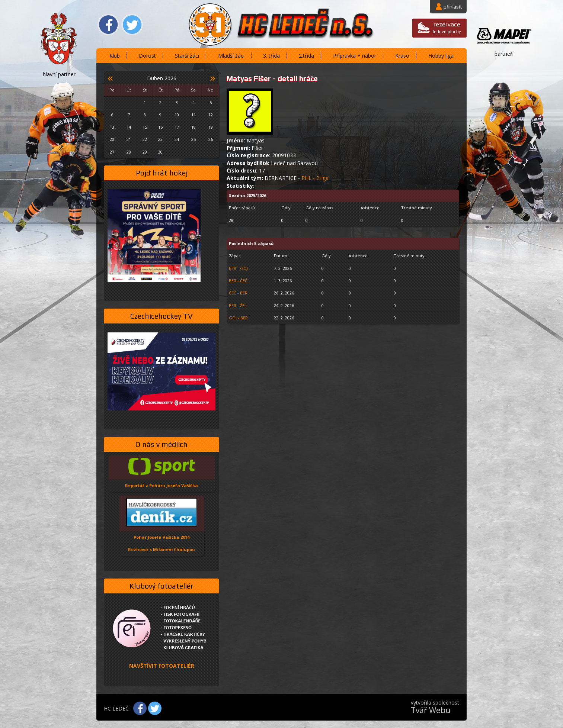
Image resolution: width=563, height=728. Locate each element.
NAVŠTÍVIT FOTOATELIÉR (162, 666)
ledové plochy (447, 27)
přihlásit (453, 7)
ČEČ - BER (238, 293)
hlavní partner (59, 74)
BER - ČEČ (238, 281)
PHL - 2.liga (315, 178)
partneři (504, 54)
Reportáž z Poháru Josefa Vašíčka (161, 485)
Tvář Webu (431, 710)
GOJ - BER (238, 318)
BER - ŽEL (238, 305)
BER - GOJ (238, 268)
